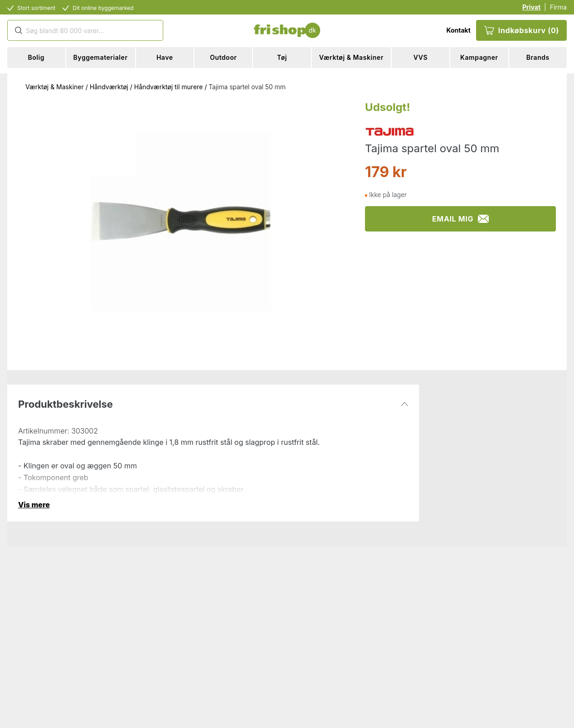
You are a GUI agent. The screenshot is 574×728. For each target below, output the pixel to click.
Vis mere (34, 505)
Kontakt (458, 30)
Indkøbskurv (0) (521, 30)
